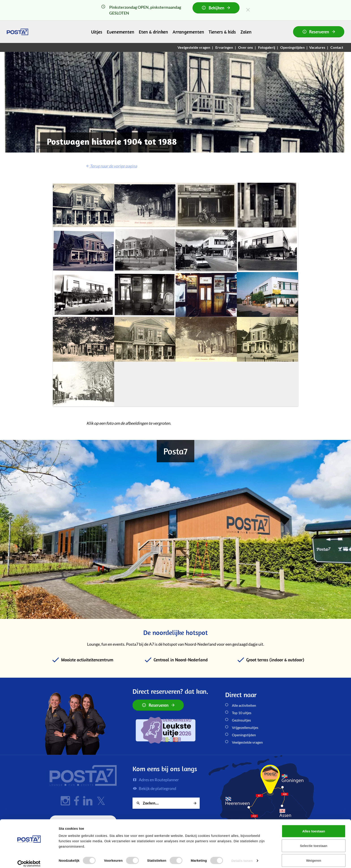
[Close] (248, 10)
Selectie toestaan (314, 841)
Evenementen (121, 32)
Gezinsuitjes (241, 720)
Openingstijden (244, 735)
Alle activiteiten (244, 705)
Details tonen (242, 856)
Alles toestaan (314, 827)
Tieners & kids (222, 32)
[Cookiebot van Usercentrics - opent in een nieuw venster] (29, 859)
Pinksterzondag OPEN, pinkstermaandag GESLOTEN (170, 9)
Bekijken (216, 8)
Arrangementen (188, 32)
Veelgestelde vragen (247, 742)
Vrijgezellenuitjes (245, 727)
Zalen (246, 32)
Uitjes (97, 32)
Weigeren (314, 856)
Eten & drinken (153, 32)
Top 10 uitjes (242, 713)
